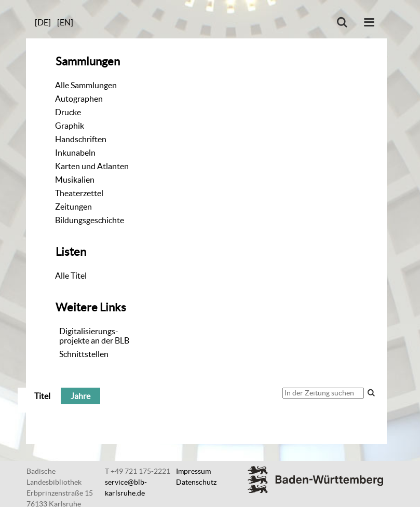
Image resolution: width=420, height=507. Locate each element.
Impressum (193, 471)
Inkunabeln (75, 153)
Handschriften (81, 139)
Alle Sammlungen (86, 85)
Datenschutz (196, 482)
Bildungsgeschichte (90, 220)
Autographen (79, 99)
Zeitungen (73, 207)
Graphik (70, 126)
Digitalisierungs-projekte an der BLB (94, 336)
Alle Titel (71, 276)
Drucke (68, 112)
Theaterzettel (79, 193)
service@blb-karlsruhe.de (126, 488)
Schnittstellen (84, 354)
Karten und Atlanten (92, 166)
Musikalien (75, 180)
